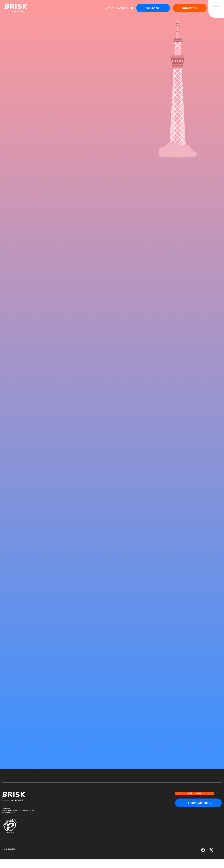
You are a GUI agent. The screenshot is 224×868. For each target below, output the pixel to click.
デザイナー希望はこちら (117, 8)
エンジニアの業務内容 (152, 802)
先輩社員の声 (119, 828)
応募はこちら (190, 8)
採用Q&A (147, 821)
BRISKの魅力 (119, 815)
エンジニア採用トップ (11, 785)
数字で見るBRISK (150, 815)
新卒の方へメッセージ (123, 802)
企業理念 (118, 821)
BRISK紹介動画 (120, 808)
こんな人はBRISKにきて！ (153, 808)
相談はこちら (153, 8)
